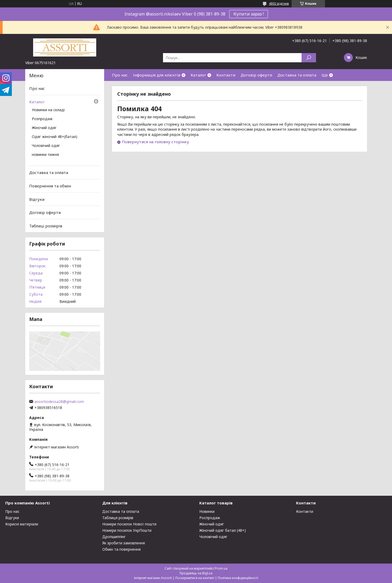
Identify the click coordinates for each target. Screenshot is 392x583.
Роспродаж (210, 518)
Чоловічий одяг (46, 146)
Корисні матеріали (22, 524)
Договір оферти (256, 75)
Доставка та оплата (297, 75)
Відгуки (37, 199)
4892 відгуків (279, 4)
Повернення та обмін (50, 186)
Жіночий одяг (44, 128)
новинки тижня (45, 155)
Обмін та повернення (121, 549)
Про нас (120, 75)
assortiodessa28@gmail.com (59, 402)
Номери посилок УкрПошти (127, 530)
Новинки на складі (48, 110)
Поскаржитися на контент (195, 578)
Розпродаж (42, 119)
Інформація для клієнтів (157, 75)
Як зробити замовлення (124, 543)
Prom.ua (221, 568)
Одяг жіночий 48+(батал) (55, 137)
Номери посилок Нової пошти (129, 524)
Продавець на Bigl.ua (196, 573)
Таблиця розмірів (118, 518)
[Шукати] (309, 58)
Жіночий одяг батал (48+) (223, 530)
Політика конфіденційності (238, 578)
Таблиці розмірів (46, 226)
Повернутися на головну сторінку (155, 142)
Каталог (198, 75)
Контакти (226, 75)
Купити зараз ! (249, 14)
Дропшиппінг (114, 537)
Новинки (207, 511)
